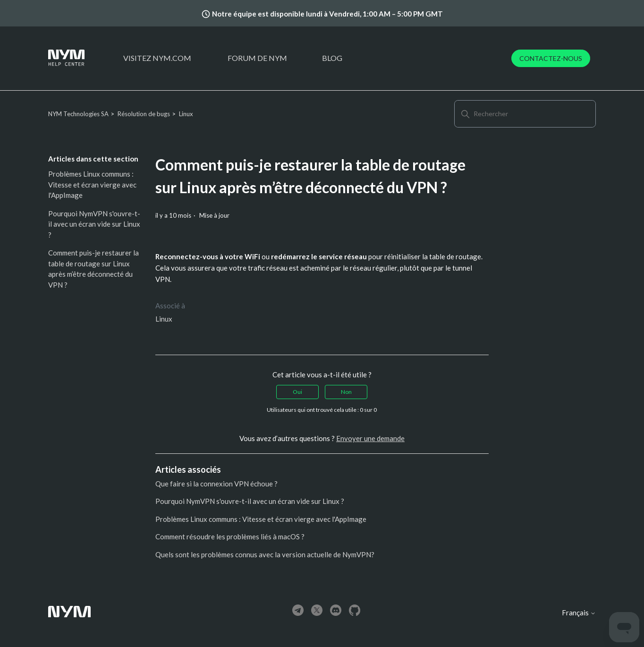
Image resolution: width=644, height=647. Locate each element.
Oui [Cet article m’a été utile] (297, 392)
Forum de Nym (257, 58)
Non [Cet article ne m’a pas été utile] (346, 392)
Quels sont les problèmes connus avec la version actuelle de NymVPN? (265, 554)
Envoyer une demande (370, 438)
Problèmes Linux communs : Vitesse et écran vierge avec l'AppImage (92, 184)
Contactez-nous (551, 58)
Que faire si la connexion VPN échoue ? (216, 484)
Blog (332, 58)
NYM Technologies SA (78, 114)
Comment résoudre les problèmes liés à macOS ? (230, 536)
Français (579, 613)
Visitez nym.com (157, 58)
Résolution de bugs (144, 114)
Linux (186, 114)
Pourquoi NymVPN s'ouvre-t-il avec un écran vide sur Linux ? (94, 224)
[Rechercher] (525, 114)
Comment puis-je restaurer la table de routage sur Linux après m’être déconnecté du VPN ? (93, 269)
